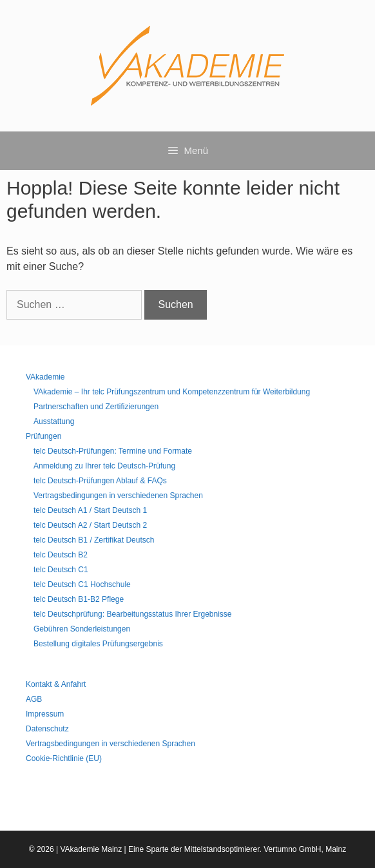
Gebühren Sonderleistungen (82, 629)
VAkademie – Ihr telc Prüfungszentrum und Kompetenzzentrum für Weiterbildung (172, 392)
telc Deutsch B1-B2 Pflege (79, 599)
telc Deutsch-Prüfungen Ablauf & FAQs (100, 481)
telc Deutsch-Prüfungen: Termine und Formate (113, 451)
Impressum (45, 714)
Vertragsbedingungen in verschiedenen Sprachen (118, 496)
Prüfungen (43, 436)
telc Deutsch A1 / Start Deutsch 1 (90, 510)
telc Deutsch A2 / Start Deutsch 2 (90, 525)
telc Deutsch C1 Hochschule (82, 584)
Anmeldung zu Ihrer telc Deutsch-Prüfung (104, 466)
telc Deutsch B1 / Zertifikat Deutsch (94, 540)
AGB (34, 699)
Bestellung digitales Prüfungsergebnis (98, 644)
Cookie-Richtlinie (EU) (64, 758)
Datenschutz (47, 729)
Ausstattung (54, 421)
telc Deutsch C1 (61, 570)
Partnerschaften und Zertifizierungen (96, 407)
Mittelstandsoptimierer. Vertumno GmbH (253, 849)
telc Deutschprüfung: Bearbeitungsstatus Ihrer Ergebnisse (133, 614)
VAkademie (45, 377)
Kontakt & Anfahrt (56, 684)
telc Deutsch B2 (61, 555)
